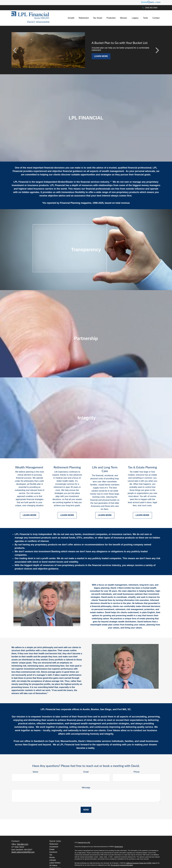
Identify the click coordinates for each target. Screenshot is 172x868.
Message (86, 788)
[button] (71, 18)
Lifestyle (53, 860)
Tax (51, 855)
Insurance (53, 852)
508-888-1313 (23, 844)
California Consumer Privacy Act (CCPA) (139, 863)
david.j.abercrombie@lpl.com (23, 852)
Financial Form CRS (84, 842)
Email (86, 772)
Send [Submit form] (86, 810)
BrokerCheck (119, 847)
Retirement (54, 844)
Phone (137, 772)
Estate (52, 849)
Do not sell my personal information (122, 865)
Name (35, 772)
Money (52, 857)
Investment (54, 847)
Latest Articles (55, 863)
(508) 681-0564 (150, 8)
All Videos (53, 865)
